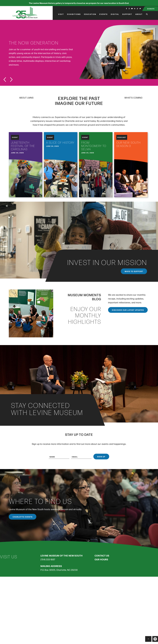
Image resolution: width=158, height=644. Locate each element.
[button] (155, 639)
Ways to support (134, 271)
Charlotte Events (23, 517)
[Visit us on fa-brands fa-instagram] (129, 8)
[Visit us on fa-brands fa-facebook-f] (126, 8)
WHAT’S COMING (133, 98)
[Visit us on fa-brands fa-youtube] (132, 8)
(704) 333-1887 (48, 559)
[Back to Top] (148, 639)
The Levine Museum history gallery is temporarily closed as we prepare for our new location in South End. (79, 3)
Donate (151, 9)
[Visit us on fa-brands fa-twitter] (140, 8)
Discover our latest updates (128, 310)
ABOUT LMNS (26, 98)
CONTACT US (102, 555)
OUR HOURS (101, 559)
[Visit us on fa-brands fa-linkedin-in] (135, 8)
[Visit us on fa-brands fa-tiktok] (137, 8)
